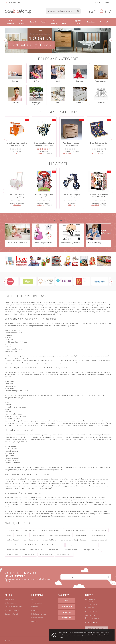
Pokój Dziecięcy (10, 22)
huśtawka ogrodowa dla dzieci (76, 530)
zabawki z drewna (37, 550)
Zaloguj (97, 2)
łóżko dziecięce (30, 530)
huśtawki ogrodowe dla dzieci (52, 545)
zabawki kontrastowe (64, 555)
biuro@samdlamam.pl (16, 2)
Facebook (67, 618)
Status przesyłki (10, 603)
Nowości (67, 612)
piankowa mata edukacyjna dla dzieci (74, 540)
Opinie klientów (37, 603)
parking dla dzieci (13, 540)
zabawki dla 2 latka (30, 545)
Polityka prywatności (39, 614)
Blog (67, 601)
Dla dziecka (54, 22)
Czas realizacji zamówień (14, 607)
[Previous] (5, 40)
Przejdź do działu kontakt (96, 629)
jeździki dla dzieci (13, 545)
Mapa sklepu (9, 640)
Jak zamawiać (10, 599)
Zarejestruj (108, 2)
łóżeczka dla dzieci (13, 530)
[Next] (111, 40)
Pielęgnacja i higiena (77, 22)
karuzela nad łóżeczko (99, 530)
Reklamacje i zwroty (12, 610)
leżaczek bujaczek (54, 550)
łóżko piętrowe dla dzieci (91, 550)
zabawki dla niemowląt (99, 540)
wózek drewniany (46, 555)
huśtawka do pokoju (98, 535)
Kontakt (34, 621)
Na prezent (22, 22)
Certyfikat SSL (36, 607)
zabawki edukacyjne (31, 540)
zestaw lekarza (81, 535)
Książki (44, 22)
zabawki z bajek (22, 535)
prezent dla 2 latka (49, 540)
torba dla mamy (29, 555)
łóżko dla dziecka (13, 555)
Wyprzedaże (67, 607)
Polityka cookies (37, 618)
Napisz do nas (93, 623)
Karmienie (91, 22)
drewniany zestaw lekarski (16, 550)
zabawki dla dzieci (39, 535)
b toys (9, 535)
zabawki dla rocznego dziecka (60, 535)
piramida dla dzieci (90, 545)
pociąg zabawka (73, 545)
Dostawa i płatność (12, 614)
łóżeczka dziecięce (71, 550)
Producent (104, 22)
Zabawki (33, 22)
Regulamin (35, 610)
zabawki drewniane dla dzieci (50, 530)
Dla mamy (64, 22)
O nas (33, 599)
